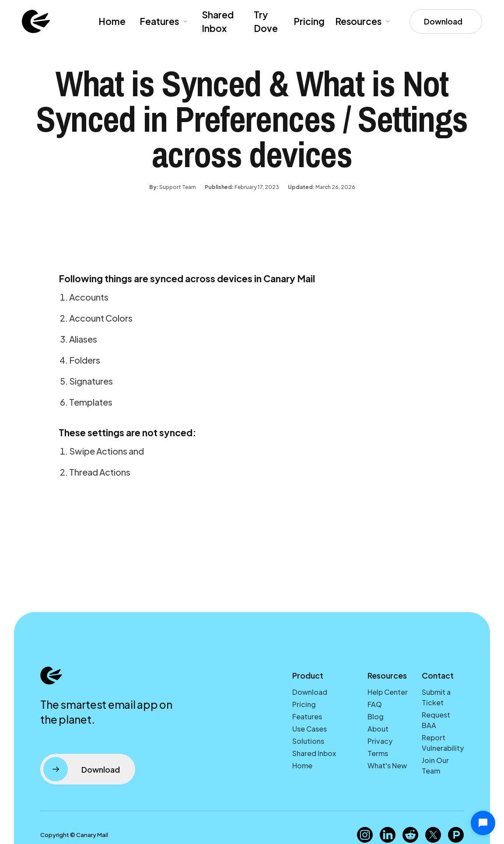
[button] (163, 21)
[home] (36, 21)
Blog (376, 716)
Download (310, 692)
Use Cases (310, 729)
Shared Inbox (218, 22)
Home (112, 21)
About (378, 729)
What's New (387, 765)
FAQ (375, 704)
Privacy (380, 741)
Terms (378, 753)
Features (307, 716)
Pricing (309, 21)
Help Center (388, 692)
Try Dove (266, 22)
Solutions (308, 741)
